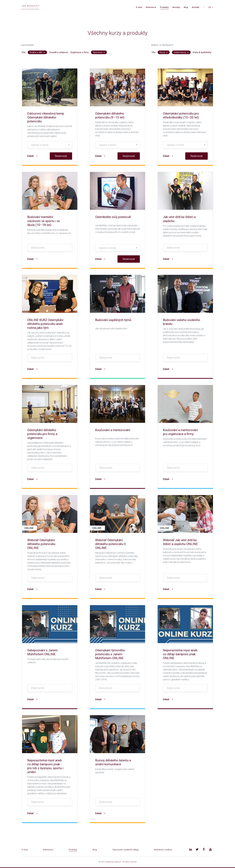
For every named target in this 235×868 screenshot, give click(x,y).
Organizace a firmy (80, 52)
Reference (151, 7)
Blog (186, 7)
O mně (139, 7)
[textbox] (50, 145)
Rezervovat (61, 156)
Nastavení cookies (163, 850)
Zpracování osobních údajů (126, 850)
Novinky (176, 7)
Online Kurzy (181, 52)
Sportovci (99, 52)
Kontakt (196, 7)
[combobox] (50, 145)
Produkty (164, 7)
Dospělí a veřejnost (59, 52)
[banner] (30, 8)
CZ (210, 7)
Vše (24, 52)
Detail (32, 156)
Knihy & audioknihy (202, 52)
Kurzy (164, 52)
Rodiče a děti (37, 52)
